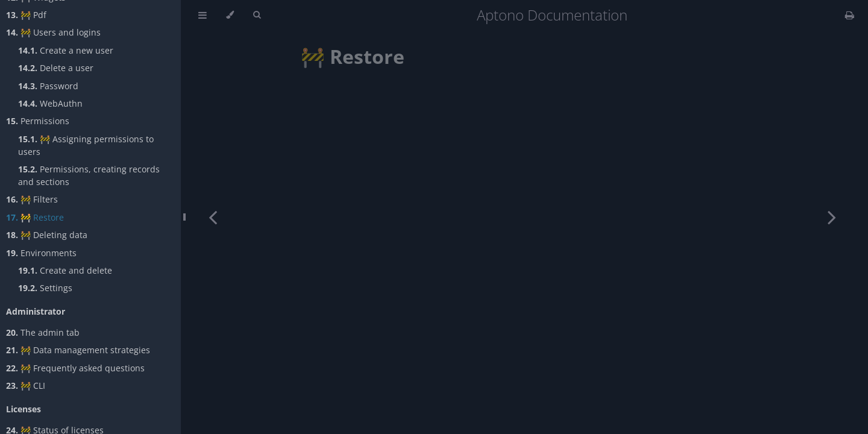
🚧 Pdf (26, 15)
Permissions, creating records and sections (89, 175)
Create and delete (65, 270)
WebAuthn (50, 103)
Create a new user (66, 50)
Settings (45, 288)
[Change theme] (230, 15)
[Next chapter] (832, 217)
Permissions (38, 121)
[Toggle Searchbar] (257, 15)
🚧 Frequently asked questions (75, 368)
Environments (41, 253)
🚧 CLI (26, 385)
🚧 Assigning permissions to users (86, 145)
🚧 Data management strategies (78, 350)
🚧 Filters (32, 199)
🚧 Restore (35, 217)
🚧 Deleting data (47, 235)
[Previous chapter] (213, 217)
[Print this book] (850, 15)
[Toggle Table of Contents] (203, 15)
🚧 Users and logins (53, 32)
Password (48, 86)
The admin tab (43, 332)
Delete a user (56, 68)
